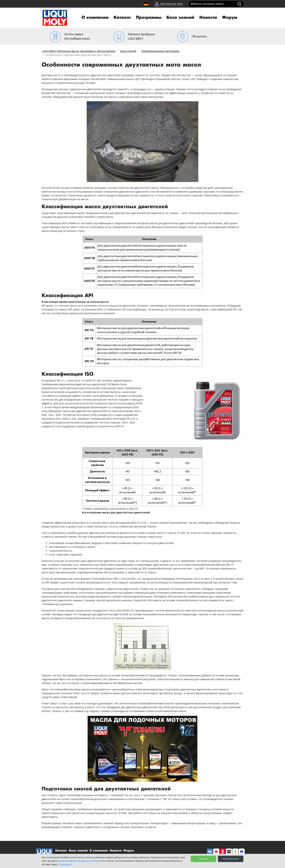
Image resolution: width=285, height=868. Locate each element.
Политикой (65, 864)
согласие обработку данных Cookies (78, 861)
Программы (149, 17)
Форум (230, 17)
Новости (208, 17)
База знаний (180, 17)
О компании (95, 17)
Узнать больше (231, 859)
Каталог (122, 17)
